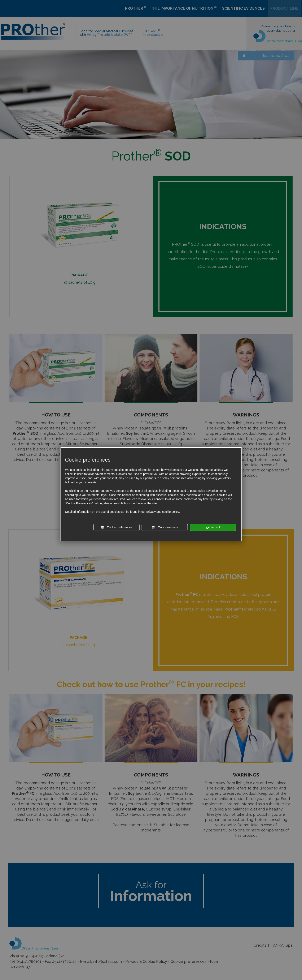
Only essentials (165, 527)
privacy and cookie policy (163, 512)
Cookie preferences (116, 527)
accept (213, 527)
